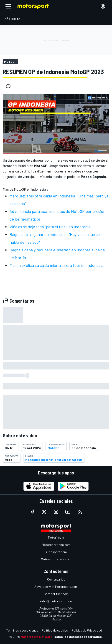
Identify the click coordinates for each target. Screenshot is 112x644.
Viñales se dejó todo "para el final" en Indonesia (50, 227)
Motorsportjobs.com (56, 545)
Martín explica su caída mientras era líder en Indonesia (56, 265)
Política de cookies (55, 630)
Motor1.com (56, 537)
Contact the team (56, 594)
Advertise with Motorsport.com (56, 587)
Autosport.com (56, 552)
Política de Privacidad (87, 630)
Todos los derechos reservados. (78, 637)
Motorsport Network (37, 637)
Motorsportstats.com (56, 559)
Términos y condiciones (22, 630)
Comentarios (56, 579)
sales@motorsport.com (56, 601)
